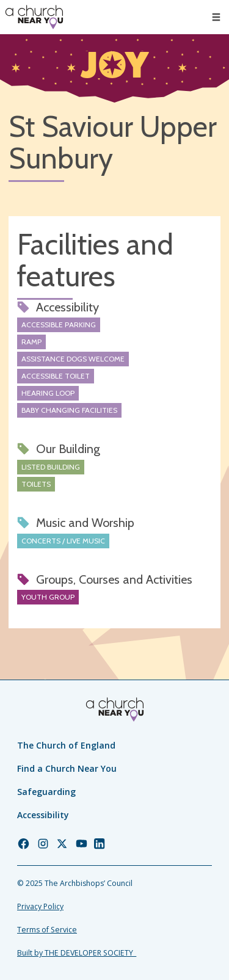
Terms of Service (47, 930)
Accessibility (43, 815)
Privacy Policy (40, 906)
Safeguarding (46, 792)
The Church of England (66, 745)
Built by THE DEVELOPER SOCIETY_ (77, 953)
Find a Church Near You (67, 768)
